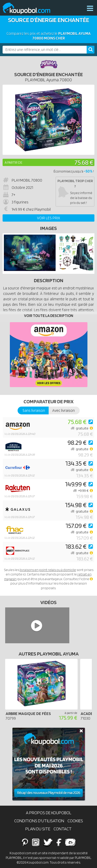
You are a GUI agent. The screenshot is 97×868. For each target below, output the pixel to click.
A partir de (13, 162)
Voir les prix (48, 218)
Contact (63, 829)
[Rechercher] (91, 50)
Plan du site (38, 829)
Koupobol (30, 8)
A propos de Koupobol (49, 813)
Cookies (75, 821)
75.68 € (84, 162)
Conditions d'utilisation (39, 821)
